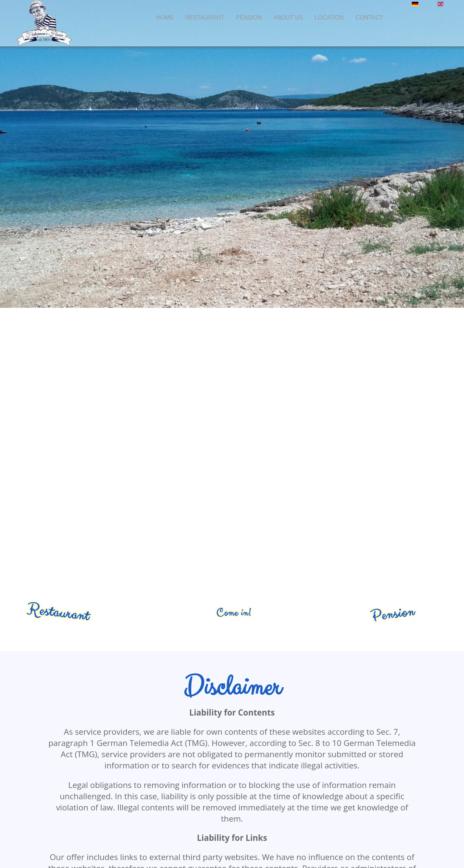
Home (165, 18)
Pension (249, 18)
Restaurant (205, 18)
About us (289, 18)
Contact (369, 18)
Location (329, 18)
